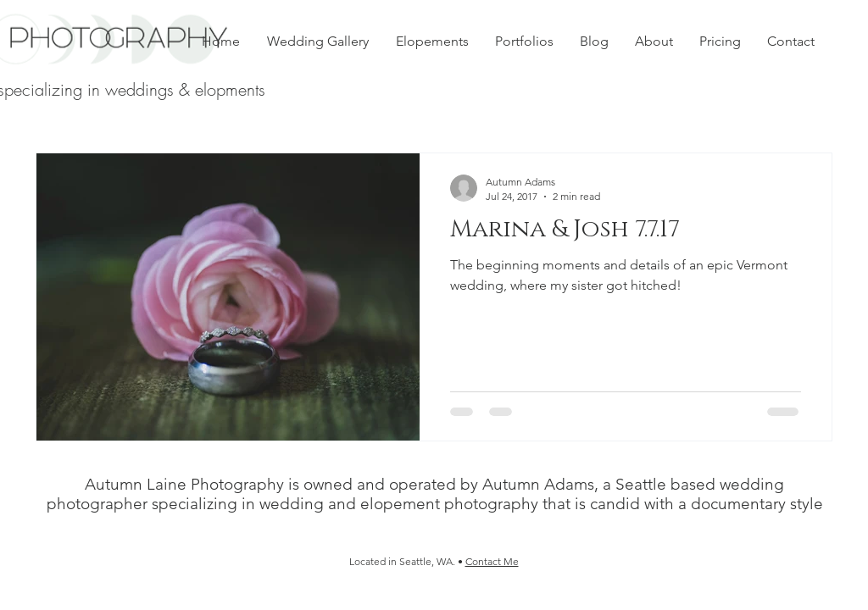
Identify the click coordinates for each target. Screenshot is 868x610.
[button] (524, 42)
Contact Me (492, 561)
